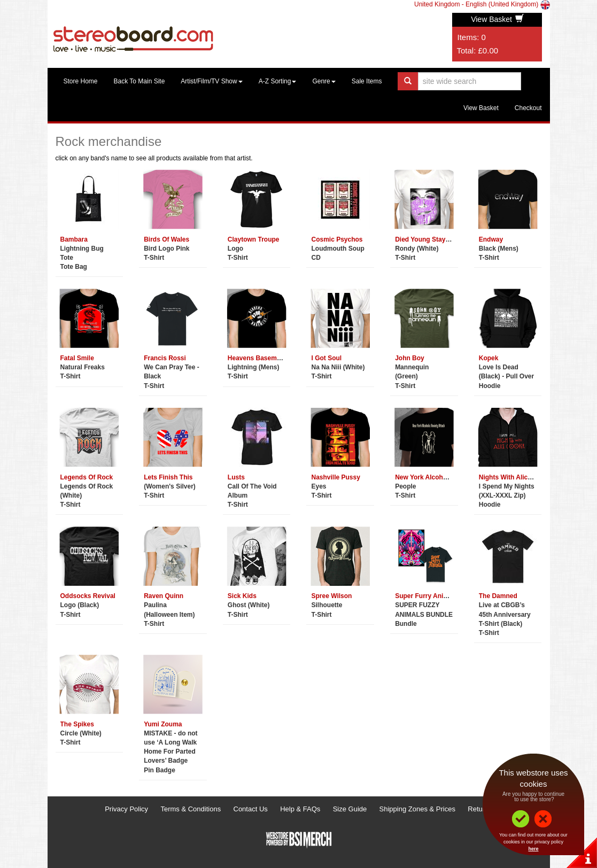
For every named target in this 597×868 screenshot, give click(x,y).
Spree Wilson (331, 596)
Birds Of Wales (166, 239)
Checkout (528, 108)
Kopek (489, 358)
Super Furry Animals (427, 596)
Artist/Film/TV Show (211, 81)
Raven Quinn (164, 596)
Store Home (81, 81)
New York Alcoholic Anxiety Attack (447, 477)
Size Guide (350, 809)
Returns (480, 809)
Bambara (74, 239)
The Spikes (77, 724)
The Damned (498, 596)
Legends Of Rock (87, 477)
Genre (324, 81)
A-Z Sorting (278, 81)
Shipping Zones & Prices (417, 809)
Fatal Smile (77, 358)
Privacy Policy (126, 809)
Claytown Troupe (254, 239)
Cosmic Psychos (337, 239)
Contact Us (251, 809)
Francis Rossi (165, 358)
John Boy (410, 358)
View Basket (497, 19)
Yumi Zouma (163, 724)
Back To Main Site (139, 81)
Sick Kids (242, 596)
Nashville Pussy (335, 477)
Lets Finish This (168, 477)
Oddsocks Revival (88, 596)
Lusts (236, 477)
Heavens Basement (257, 358)
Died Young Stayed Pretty (434, 239)
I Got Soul (326, 358)
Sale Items (367, 81)
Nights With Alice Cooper (517, 477)
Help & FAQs (300, 809)
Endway (491, 239)
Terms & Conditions (191, 809)
